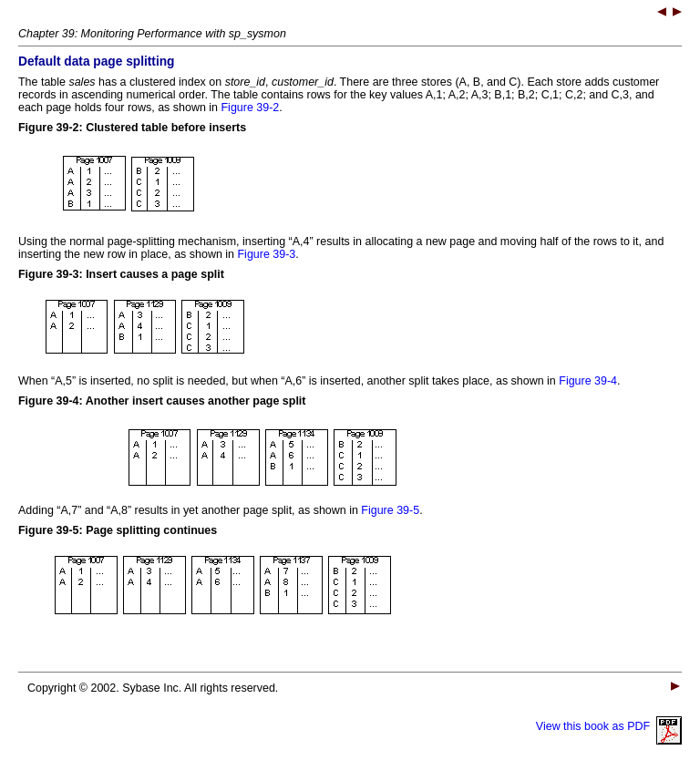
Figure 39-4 (588, 381)
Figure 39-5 (390, 510)
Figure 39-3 (267, 254)
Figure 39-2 (251, 108)
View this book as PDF (609, 726)
